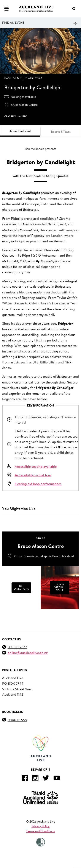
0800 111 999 (17, 720)
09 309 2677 (17, 647)
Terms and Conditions (40, 831)
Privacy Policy (40, 826)
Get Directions (21, 587)
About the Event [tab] (20, 131)
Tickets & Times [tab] (61, 132)
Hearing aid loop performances (38, 484)
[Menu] (6, 9)
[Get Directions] (21, 588)
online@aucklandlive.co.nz (28, 652)
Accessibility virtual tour (33, 475)
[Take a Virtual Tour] (60, 588)
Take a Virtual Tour (60, 587)
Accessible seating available (36, 466)
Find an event (39, 23)
